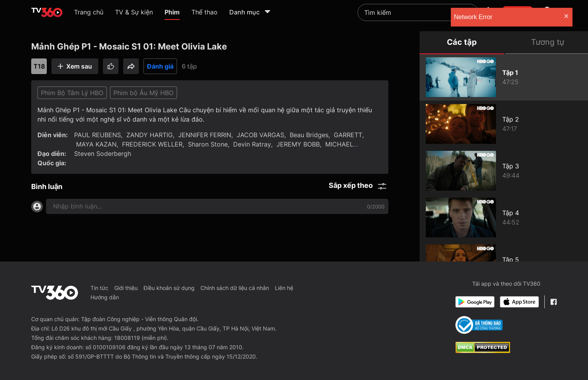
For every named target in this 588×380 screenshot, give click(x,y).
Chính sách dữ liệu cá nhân (235, 288)
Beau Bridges (309, 135)
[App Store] (519, 302)
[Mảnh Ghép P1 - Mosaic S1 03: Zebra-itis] (504, 171)
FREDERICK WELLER (152, 144)
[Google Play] (475, 302)
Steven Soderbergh (103, 154)
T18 (39, 66)
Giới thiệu (126, 288)
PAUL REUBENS (97, 135)
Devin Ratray (252, 144)
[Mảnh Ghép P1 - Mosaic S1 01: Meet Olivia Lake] (504, 77)
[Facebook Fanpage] (553, 302)
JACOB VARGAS (260, 135)
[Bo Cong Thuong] (479, 325)
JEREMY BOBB (298, 144)
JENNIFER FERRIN (205, 135)
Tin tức (99, 288)
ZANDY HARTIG (150, 135)
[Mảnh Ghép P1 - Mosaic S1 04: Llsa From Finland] (504, 217)
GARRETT (348, 135)
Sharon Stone (208, 144)
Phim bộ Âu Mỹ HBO (143, 93)
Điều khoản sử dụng (169, 288)
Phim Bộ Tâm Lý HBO (72, 93)
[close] (574, 17)
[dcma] (483, 351)
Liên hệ (284, 288)
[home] (47, 12)
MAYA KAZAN (96, 144)
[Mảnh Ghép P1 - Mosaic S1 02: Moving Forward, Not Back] (504, 124)
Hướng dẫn (105, 297)
